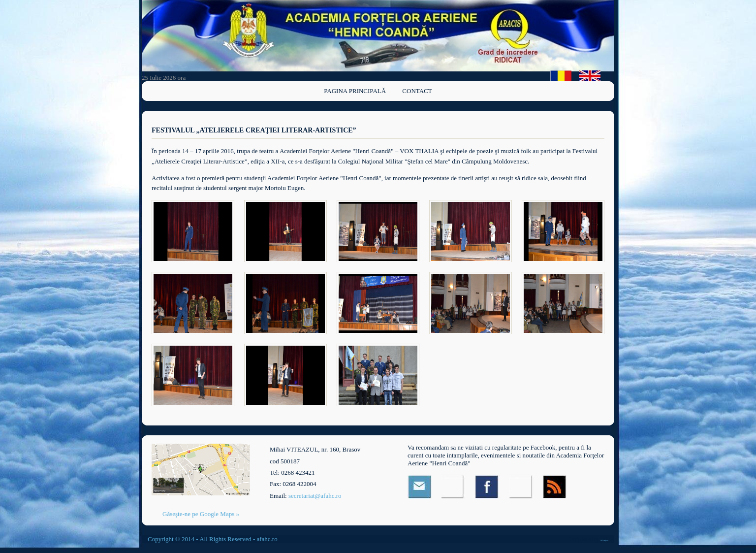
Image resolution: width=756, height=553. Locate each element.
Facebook (488, 487)
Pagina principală (355, 91)
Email (420, 487)
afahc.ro (267, 539)
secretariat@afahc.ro (315, 496)
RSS (555, 487)
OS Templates (604, 541)
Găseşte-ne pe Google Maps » (201, 514)
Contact (417, 91)
